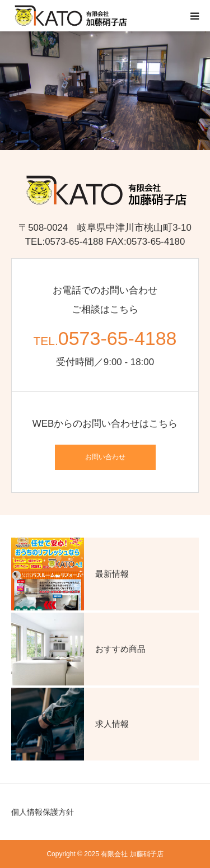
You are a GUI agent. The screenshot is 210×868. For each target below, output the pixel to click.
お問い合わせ (105, 457)
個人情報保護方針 (43, 812)
